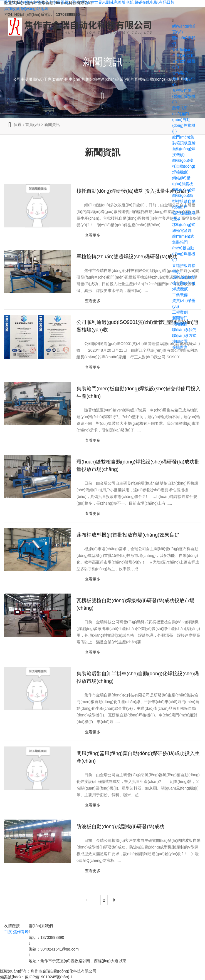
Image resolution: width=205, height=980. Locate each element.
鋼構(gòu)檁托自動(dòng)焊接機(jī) (184, 166)
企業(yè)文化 (183, 55)
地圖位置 (180, 341)
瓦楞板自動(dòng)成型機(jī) (184, 96)
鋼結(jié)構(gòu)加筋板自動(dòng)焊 (184, 184)
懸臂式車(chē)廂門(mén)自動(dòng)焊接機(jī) (184, 120)
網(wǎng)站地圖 (35, 9)
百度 (8, 932)
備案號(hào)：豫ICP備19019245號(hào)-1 (36, 977)
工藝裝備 (180, 295)
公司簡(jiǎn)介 (184, 49)
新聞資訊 (180, 318)
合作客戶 (180, 73)
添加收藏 (12, 9)
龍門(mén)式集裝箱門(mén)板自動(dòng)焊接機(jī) (184, 248)
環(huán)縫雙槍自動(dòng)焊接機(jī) (184, 283)
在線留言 (180, 347)
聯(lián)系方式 (184, 336)
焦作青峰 (21, 932)
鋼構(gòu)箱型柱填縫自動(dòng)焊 (184, 201)
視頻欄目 (180, 324)
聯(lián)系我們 (184, 330)
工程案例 (180, 312)
